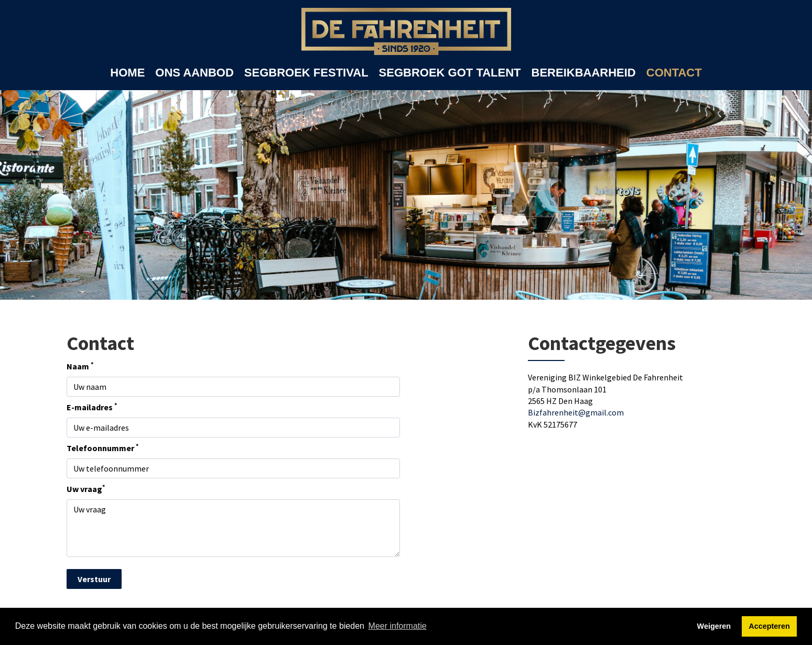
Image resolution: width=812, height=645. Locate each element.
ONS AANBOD (194, 73)
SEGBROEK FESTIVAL (306, 73)
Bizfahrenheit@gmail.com (576, 412)
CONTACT (674, 73)
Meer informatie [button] (398, 626)
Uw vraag (86, 488)
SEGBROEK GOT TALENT (450, 73)
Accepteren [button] (769, 626)
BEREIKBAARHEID (584, 73)
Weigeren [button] (714, 626)
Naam (80, 366)
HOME (127, 73)
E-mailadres (92, 407)
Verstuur (94, 579)
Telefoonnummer (102, 447)
